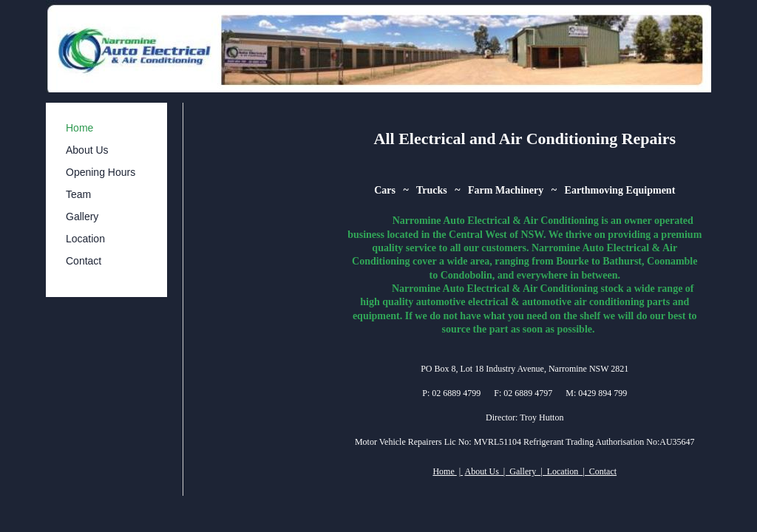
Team (78, 194)
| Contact (600, 471)
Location (85, 239)
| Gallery (521, 471)
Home (79, 128)
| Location (561, 471)
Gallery (82, 216)
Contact (84, 261)
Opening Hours (101, 172)
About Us (87, 150)
